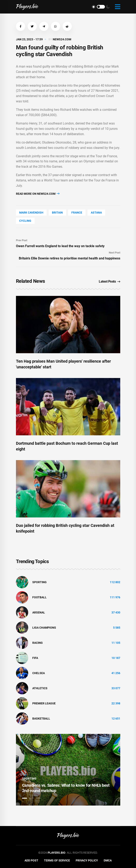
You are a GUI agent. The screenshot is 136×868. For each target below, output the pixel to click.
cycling (25, 221)
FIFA (35, 658)
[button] (21, 26)
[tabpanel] (68, 770)
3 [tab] (38, 798)
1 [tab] (25, 798)
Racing (38, 643)
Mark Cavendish (31, 213)
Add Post (31, 860)
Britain (57, 213)
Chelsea (39, 673)
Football (39, 597)
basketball (41, 719)
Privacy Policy (87, 860)
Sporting (39, 582)
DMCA (108, 860)
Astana (96, 213)
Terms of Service (57, 860)
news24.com (62, 39)
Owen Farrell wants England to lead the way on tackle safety (60, 246)
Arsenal (39, 612)
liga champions (44, 628)
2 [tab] (31, 798)
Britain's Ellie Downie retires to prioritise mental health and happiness (70, 258)
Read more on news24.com (38, 194)
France (77, 213)
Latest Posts (110, 281)
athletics (40, 688)
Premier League (44, 703)
